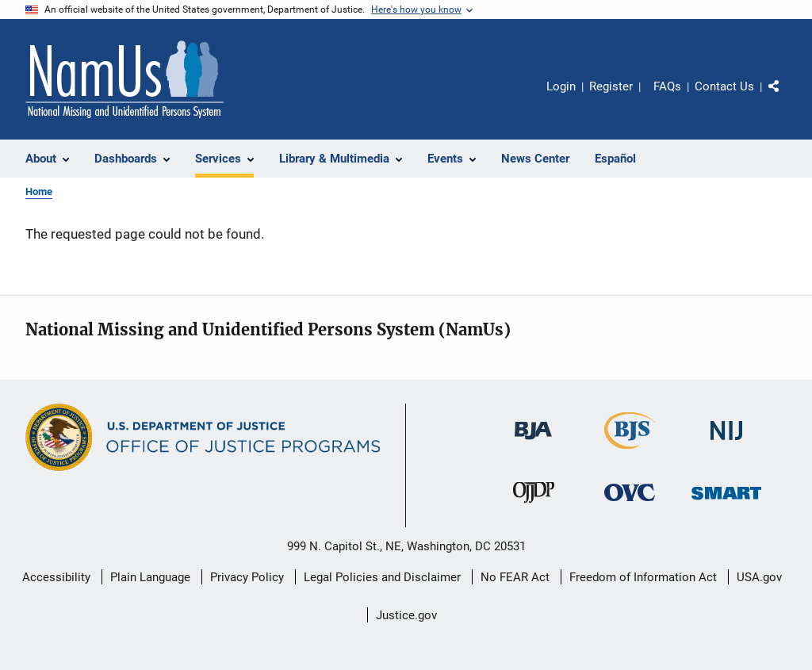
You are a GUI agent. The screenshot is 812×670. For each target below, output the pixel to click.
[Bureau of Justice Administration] (533, 448)
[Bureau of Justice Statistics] (630, 452)
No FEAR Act (515, 577)
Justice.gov (406, 615)
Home (39, 191)
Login (561, 86)
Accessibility (56, 577)
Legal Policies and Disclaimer (382, 577)
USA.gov (759, 577)
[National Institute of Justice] (726, 448)
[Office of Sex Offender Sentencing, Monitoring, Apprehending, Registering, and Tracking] (726, 510)
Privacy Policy (247, 577)
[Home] (124, 79)
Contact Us (724, 86)
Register (611, 86)
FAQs (667, 86)
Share (787, 98)
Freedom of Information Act (643, 577)
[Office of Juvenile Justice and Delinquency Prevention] (534, 510)
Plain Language (150, 577)
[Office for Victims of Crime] (630, 510)
